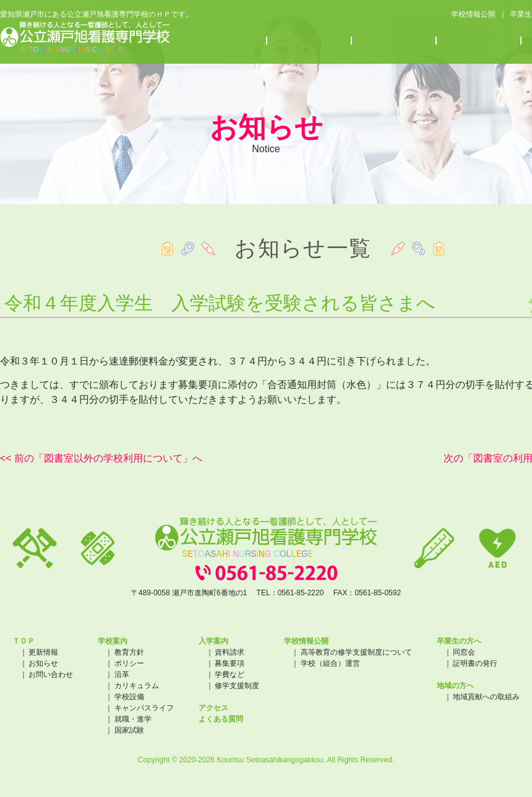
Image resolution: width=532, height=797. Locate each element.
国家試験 (129, 730)
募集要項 (230, 663)
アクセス (479, 41)
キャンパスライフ (144, 708)
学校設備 (129, 697)
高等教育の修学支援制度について (356, 652)
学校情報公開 (473, 15)
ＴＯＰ (24, 641)
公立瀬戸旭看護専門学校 (85, 37)
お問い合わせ (51, 674)
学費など (230, 674)
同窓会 (464, 652)
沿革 (122, 674)
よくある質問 (221, 719)
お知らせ (394, 41)
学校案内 (225, 41)
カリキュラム (137, 686)
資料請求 (230, 652)
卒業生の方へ (459, 641)
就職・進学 (133, 719)
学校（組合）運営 (330, 663)
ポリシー (129, 663)
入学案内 (310, 41)
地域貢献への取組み (486, 697)
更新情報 (43, 652)
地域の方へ (455, 686)
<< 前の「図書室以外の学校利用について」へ (101, 458)
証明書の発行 (475, 663)
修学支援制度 (237, 686)
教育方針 (129, 652)
